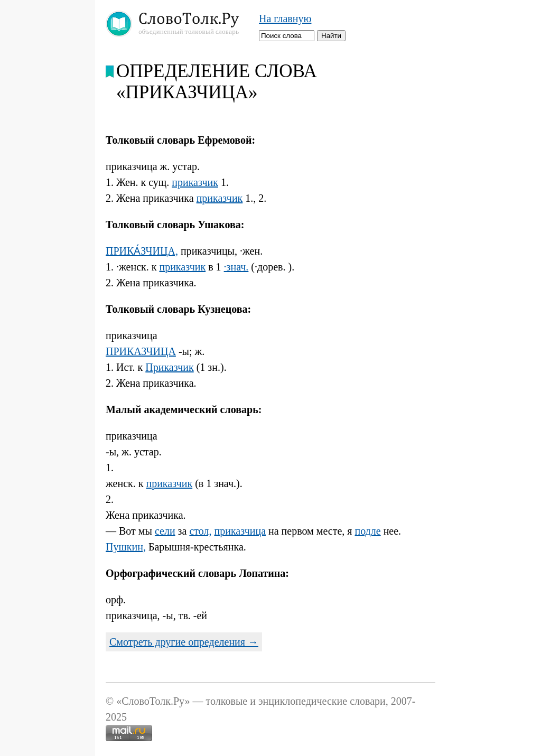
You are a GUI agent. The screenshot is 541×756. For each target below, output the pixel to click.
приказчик (195, 182)
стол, (200, 531)
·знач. (236, 267)
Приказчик (169, 367)
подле (367, 531)
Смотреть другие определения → (184, 642)
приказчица (240, 531)
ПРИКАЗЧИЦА (141, 351)
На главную (285, 18)
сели (165, 531)
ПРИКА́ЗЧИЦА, (142, 251)
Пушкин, (126, 547)
